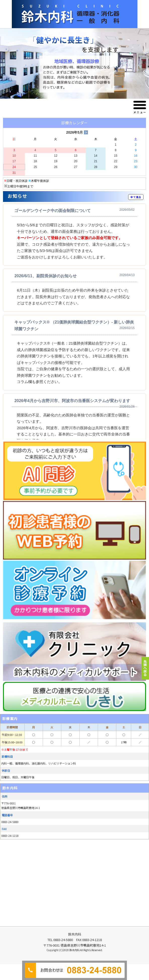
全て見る (136, 197)
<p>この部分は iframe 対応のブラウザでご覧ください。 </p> (74, 321)
